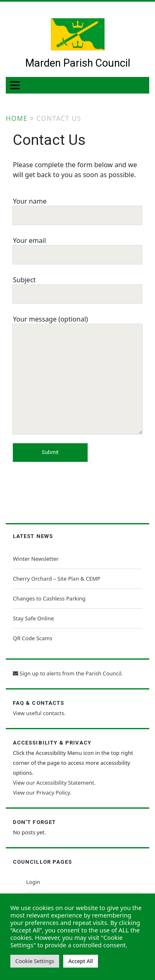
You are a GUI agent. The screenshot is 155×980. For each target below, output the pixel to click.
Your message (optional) (77, 375)
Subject (77, 286)
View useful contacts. (39, 713)
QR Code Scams (32, 638)
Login (33, 882)
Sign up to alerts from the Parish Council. (68, 673)
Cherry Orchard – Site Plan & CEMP (56, 579)
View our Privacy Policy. (42, 793)
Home (17, 118)
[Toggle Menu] (17, 85)
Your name (77, 208)
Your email (77, 247)
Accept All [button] (80, 961)
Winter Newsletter (36, 559)
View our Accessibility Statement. (54, 783)
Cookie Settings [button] (35, 961)
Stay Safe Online (33, 618)
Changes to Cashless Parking (49, 598)
